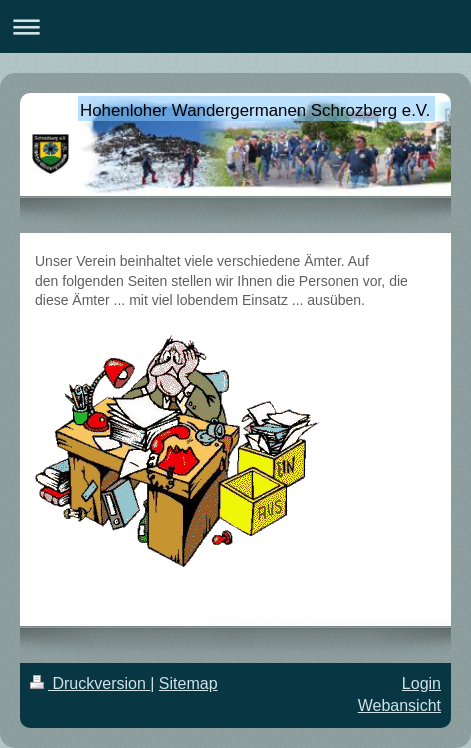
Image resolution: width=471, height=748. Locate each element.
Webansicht (399, 705)
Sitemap (188, 683)
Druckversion (90, 683)
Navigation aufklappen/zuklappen (235, 26)
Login (421, 683)
